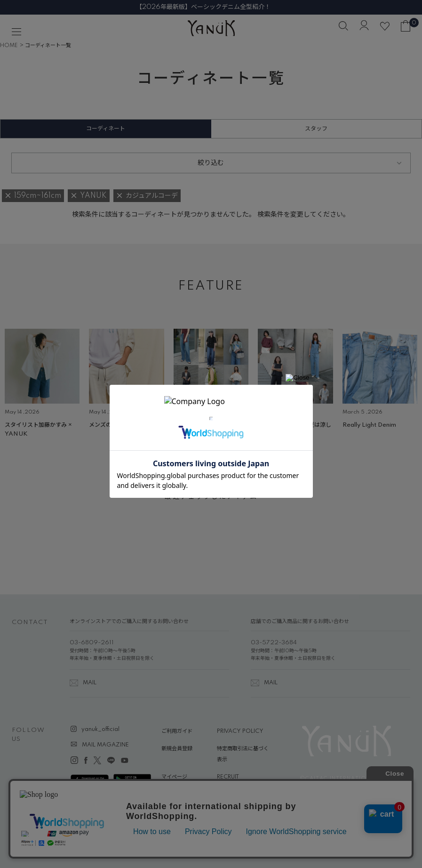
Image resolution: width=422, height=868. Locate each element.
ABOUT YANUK (181, 795)
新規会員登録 (177, 749)
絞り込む (211, 163)
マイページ (174, 777)
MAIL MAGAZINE (105, 745)
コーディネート (106, 129)
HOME (9, 46)
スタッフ (316, 129)
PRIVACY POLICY (240, 731)
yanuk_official (100, 730)
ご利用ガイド (177, 731)
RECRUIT (228, 777)
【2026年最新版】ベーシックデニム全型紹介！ (211, 7)
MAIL (90, 683)
